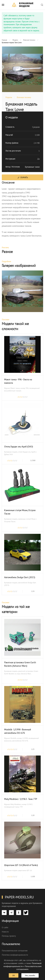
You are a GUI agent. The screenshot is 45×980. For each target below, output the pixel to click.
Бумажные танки (32, 167)
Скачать (22, 177)
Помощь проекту (9, 936)
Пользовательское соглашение (15, 951)
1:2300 (33, 460)
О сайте (5, 927)
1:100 (33, 876)
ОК (14, 975)
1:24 (33, 591)
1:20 (33, 815)
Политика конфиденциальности (15, 955)
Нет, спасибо (30, 975)
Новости (5, 932)
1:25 (33, 749)
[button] (3, 5)
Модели (9, 97)
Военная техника (24, 97)
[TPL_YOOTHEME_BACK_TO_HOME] (22, 5)
